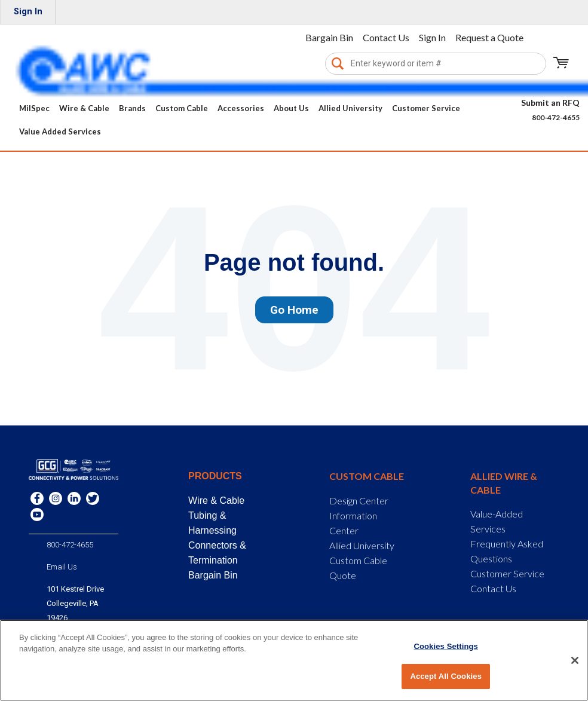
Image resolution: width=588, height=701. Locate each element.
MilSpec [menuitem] (34, 108)
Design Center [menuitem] (359, 501)
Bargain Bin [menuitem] (329, 37)
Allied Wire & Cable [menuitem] (504, 483)
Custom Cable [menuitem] (182, 108)
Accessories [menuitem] (241, 108)
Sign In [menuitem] (28, 12)
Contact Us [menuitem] (386, 37)
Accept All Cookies (446, 676)
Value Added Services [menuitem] (60, 131)
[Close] (575, 660)
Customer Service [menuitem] (426, 108)
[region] (294, 660)
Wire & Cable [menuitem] (84, 108)
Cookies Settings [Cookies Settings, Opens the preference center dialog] (446, 646)
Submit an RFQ (550, 102)
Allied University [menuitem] (350, 108)
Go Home (294, 310)
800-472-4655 (556, 117)
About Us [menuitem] (291, 108)
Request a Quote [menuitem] (489, 37)
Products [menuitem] (215, 476)
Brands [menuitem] (132, 108)
